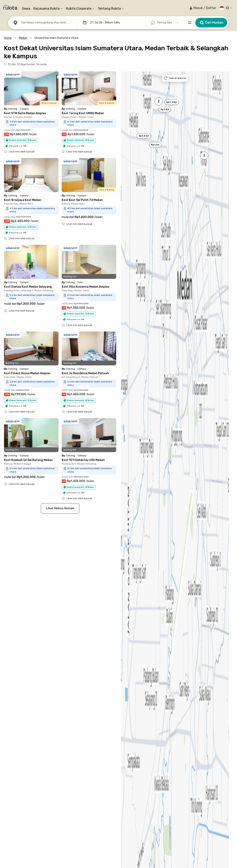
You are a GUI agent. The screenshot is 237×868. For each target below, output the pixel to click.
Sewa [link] (26, 9)
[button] (203, 8)
